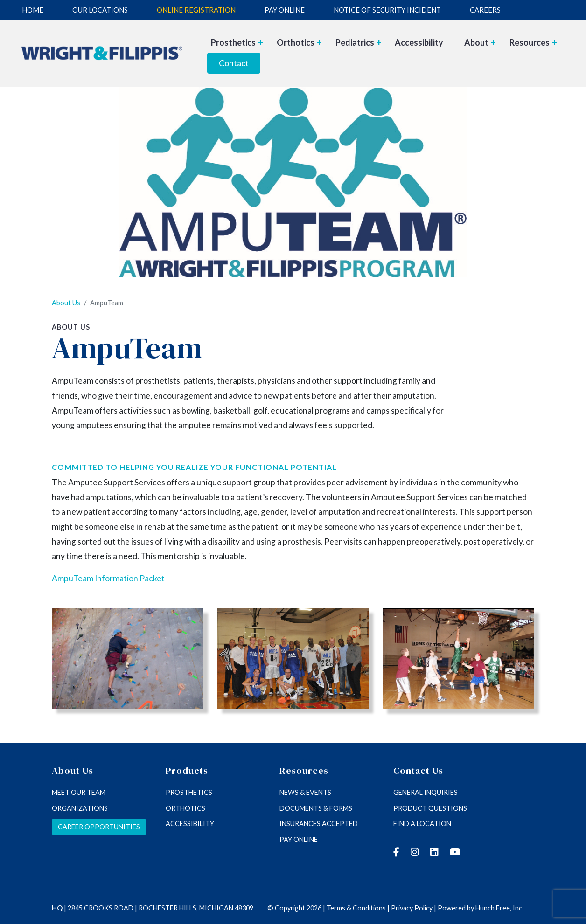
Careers (485, 10)
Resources (533, 43)
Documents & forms (316, 808)
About (480, 43)
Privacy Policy (412, 908)
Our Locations (100, 10)
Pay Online (285, 10)
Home (33, 10)
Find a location (422, 824)
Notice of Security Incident (387, 10)
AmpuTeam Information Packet (108, 578)
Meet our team (79, 792)
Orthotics (299, 43)
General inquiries (426, 792)
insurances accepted (319, 824)
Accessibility (419, 42)
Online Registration (196, 10)
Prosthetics (237, 43)
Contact (234, 63)
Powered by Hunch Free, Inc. (481, 908)
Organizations (80, 808)
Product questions (430, 808)
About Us (66, 303)
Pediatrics (359, 43)
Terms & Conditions (356, 908)
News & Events (305, 792)
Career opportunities (99, 827)
